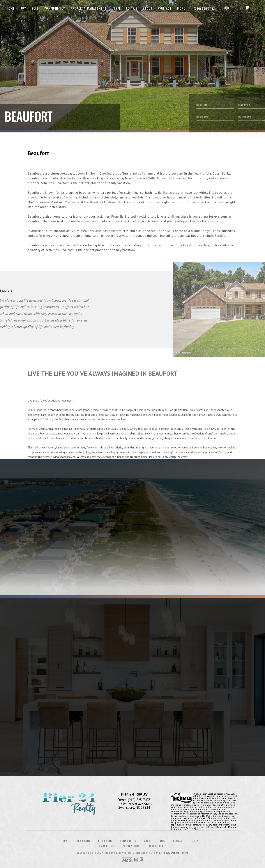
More (181, 8)
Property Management (89, 8)
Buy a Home (83, 841)
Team (116, 8)
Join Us (132, 8)
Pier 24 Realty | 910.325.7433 (205, 8)
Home (11, 8)
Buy (23, 8)
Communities (55, 8)
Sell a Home (105, 841)
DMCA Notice (107, 846)
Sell (35, 8)
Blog (162, 841)
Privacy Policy (132, 846)
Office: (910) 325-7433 (134, 800)
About (148, 8)
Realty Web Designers (175, 853)
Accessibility (157, 846)
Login (195, 841)
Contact (165, 8)
